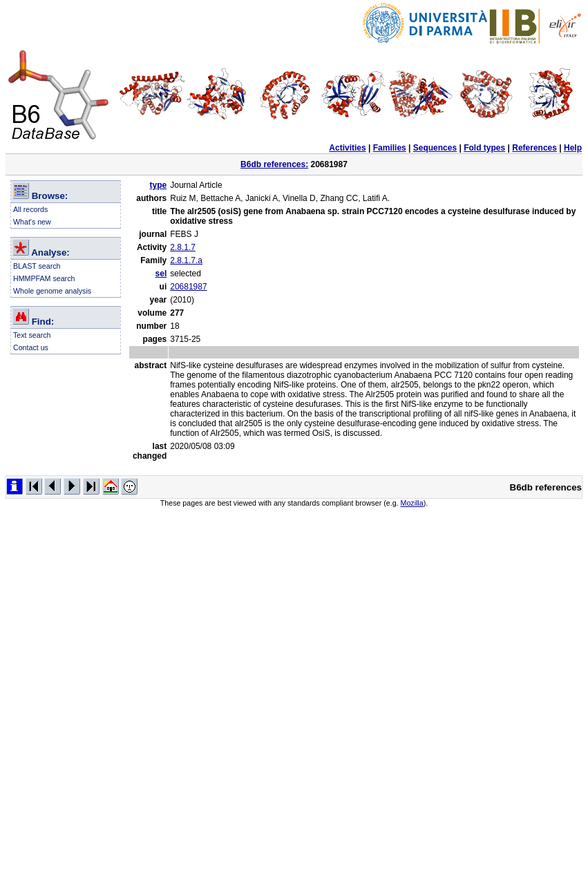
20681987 (188, 287)
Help (573, 148)
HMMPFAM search (44, 278)
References (534, 148)
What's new (32, 222)
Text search (32, 335)
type (159, 185)
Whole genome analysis (52, 291)
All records (30, 209)
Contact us (31, 347)
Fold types (484, 148)
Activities (347, 148)
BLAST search (37, 266)
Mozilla (412, 503)
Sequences (435, 148)
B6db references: (274, 164)
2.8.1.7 (183, 247)
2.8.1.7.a (186, 260)
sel (161, 274)
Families (390, 148)
